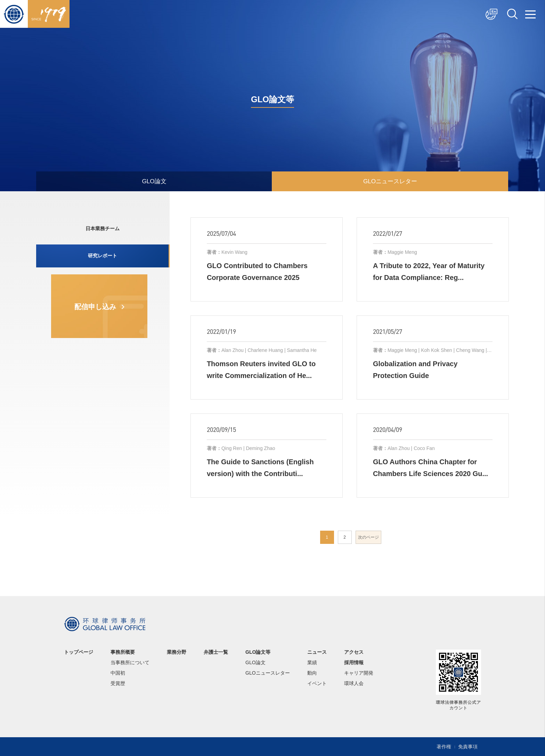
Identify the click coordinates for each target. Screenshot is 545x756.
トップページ (79, 652)
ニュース (317, 652)
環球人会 (354, 683)
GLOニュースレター (390, 181)
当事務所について (130, 662)
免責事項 (468, 747)
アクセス (354, 652)
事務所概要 (123, 652)
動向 (312, 673)
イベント (317, 683)
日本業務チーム (102, 230)
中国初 (118, 673)
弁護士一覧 (216, 652)
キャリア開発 (359, 673)
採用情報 (354, 662)
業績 (312, 662)
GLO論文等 (258, 652)
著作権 (444, 747)
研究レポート (102, 258)
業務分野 (177, 652)
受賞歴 (118, 683)
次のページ (368, 537)
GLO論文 (154, 181)
